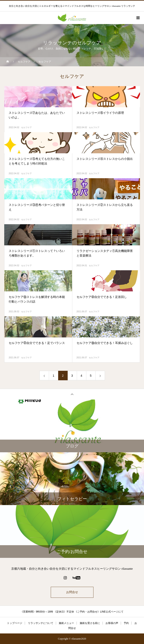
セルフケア (26, 127)
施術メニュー (66, 623)
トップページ (15, 623)
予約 (126, 623)
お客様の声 (112, 623)
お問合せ (72, 592)
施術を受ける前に (90, 623)
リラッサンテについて (41, 623)
